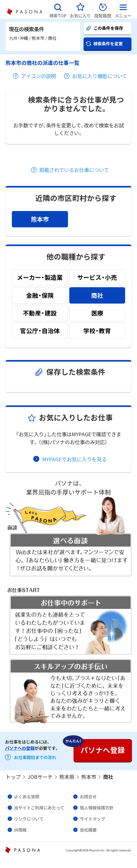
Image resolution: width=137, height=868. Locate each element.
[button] (58, 9)
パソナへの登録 (20, 748)
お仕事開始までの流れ (35, 757)
